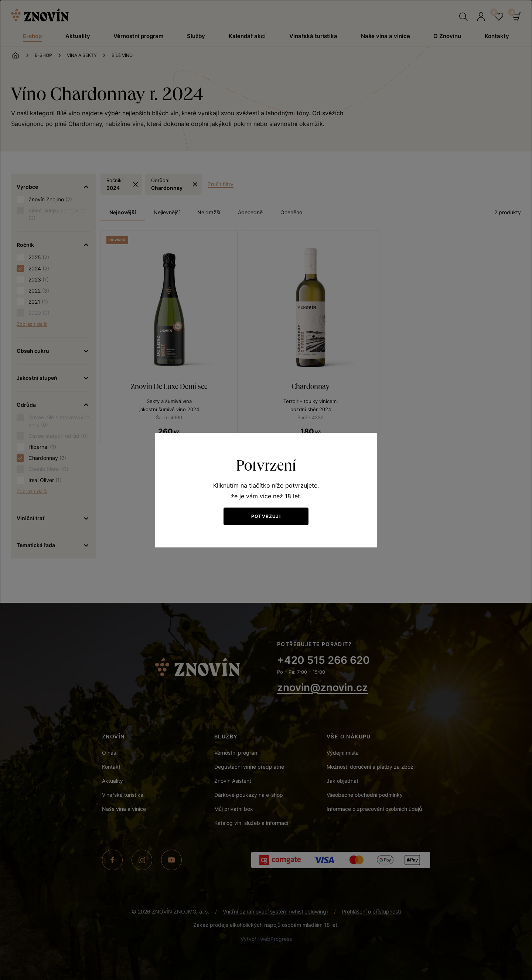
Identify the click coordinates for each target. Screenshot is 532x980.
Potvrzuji (266, 516)
